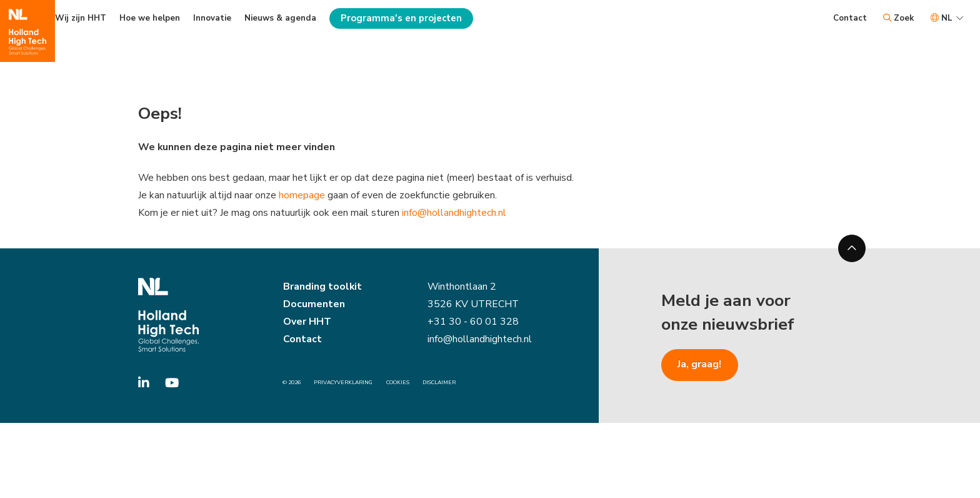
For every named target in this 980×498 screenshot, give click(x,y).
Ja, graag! (699, 365)
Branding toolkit (322, 288)
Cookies (398, 383)
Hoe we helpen (150, 18)
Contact (850, 18)
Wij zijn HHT (81, 18)
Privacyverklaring (343, 383)
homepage (302, 195)
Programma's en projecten (401, 18)
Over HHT (307, 323)
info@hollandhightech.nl (457, 213)
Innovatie (212, 18)
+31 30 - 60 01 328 (473, 323)
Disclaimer (439, 383)
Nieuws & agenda (280, 18)
